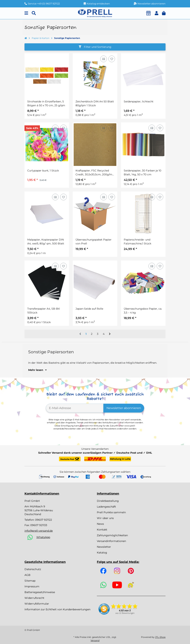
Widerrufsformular (37, 604)
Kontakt (102, 530)
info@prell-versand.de (39, 531)
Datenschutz (33, 569)
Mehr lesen (37, 370)
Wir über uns (105, 518)
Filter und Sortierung (95, 47)
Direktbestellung (108, 501)
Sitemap (30, 581)
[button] (157, 13)
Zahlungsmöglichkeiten (112, 535)
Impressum (32, 586)
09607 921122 (44, 520)
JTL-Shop (160, 637)
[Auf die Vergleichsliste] (103, 59)
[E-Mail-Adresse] (75, 408)
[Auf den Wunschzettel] (112, 59)
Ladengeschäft (106, 507)
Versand (95, 640)
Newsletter (104, 547)
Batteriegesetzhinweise (40, 592)
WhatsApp (43, 537)
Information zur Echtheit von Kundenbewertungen (57, 609)
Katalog (102, 553)
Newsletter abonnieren (124, 408)
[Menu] (26, 13)
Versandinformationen (111, 541)
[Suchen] (34, 13)
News (100, 524)
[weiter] (110, 334)
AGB (27, 575)
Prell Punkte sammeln (111, 512)
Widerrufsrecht (34, 598)
